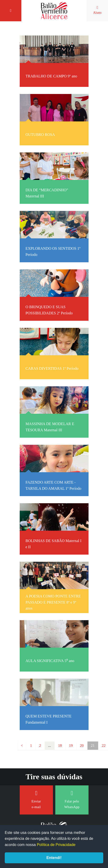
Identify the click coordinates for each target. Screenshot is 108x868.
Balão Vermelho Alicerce (54, 11)
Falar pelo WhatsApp (72, 799)
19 (71, 746)
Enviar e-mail (36, 799)
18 (60, 746)
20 (82, 746)
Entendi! (54, 858)
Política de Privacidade (56, 845)
